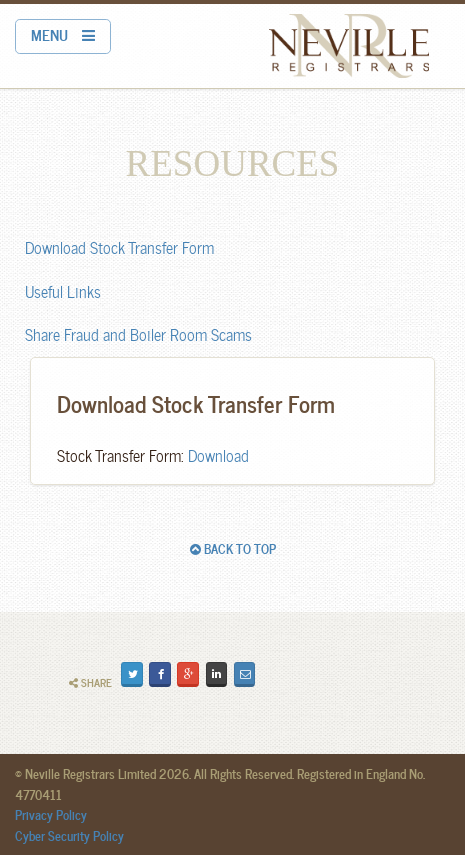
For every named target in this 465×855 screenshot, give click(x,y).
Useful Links (63, 290)
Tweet (134, 673)
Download (218, 454)
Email (246, 673)
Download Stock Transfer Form (119, 246)
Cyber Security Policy (69, 835)
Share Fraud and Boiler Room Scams (138, 333)
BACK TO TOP (233, 548)
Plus (190, 673)
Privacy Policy (51, 814)
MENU (62, 34)
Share (90, 682)
